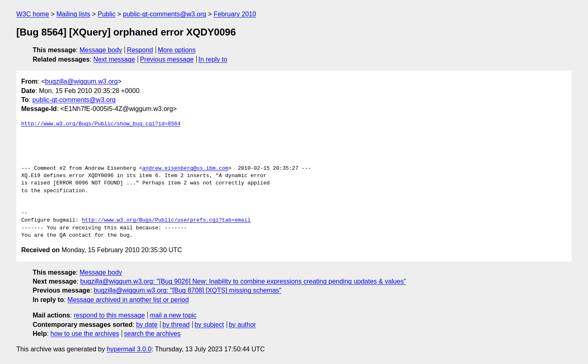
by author (242, 325)
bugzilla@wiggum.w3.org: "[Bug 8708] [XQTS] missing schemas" (187, 290)
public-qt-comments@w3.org (165, 14)
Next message (114, 59)
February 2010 (235, 14)
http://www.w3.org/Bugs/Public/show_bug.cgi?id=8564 (101, 124)
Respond (140, 50)
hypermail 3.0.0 (129, 349)
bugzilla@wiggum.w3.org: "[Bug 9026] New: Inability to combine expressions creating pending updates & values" (243, 281)
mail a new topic (173, 315)
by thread (176, 325)
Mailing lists (73, 14)
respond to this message (109, 315)
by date (147, 325)
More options (177, 50)
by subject (209, 325)
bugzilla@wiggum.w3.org (81, 81)
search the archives (153, 334)
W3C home (33, 14)
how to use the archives (85, 334)
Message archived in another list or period (128, 300)
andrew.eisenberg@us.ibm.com (185, 169)
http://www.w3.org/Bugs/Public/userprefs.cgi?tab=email (166, 220)
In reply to (213, 59)
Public (107, 14)
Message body (101, 50)
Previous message (167, 59)
